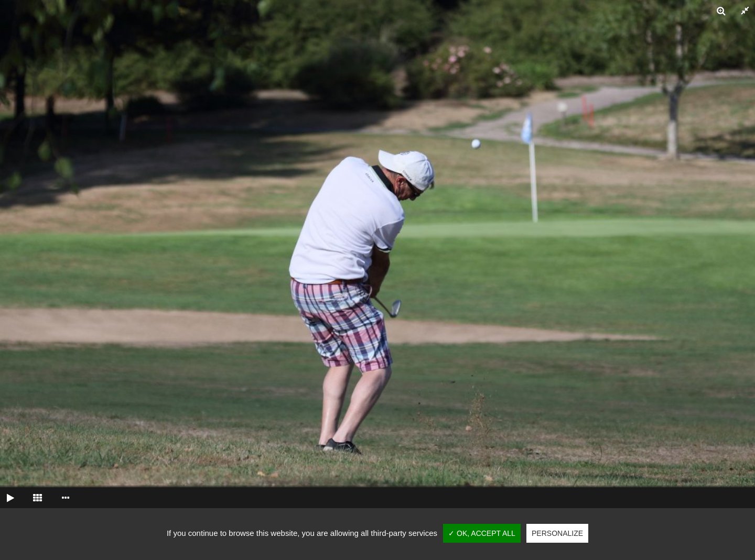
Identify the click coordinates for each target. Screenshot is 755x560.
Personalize (557, 533)
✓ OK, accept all (482, 533)
